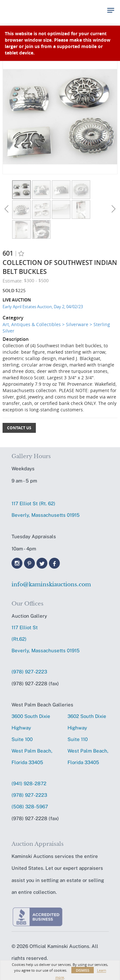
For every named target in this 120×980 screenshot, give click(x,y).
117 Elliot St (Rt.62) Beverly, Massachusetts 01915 (46, 639)
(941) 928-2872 (29, 783)
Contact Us (19, 428)
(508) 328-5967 (30, 807)
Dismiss (83, 970)
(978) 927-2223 (29, 672)
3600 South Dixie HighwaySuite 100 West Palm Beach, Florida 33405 (32, 739)
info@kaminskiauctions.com (51, 585)
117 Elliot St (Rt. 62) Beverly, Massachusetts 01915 (46, 509)
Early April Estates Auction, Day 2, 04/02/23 (43, 307)
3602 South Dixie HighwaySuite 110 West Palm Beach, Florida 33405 (88, 739)
